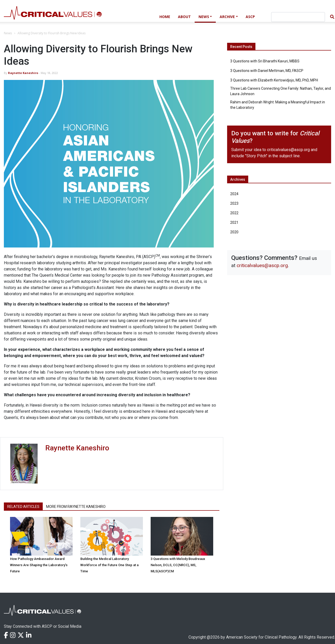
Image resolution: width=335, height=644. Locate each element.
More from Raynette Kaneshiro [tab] (76, 507)
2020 (234, 232)
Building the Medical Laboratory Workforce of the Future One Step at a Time (109, 565)
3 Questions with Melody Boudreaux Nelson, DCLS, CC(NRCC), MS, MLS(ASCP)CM (178, 565)
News (204, 17)
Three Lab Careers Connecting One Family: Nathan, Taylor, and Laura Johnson (281, 91)
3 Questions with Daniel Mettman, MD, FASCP (267, 71)
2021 (234, 222)
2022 (234, 213)
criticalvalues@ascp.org (288, 150)
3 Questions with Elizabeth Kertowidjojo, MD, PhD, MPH (274, 80)
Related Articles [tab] (23, 507)
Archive (227, 17)
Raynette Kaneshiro (23, 73)
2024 (234, 194)
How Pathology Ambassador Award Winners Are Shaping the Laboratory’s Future (39, 565)
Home (165, 17)
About (184, 17)
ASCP (250, 17)
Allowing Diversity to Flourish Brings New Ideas (51, 33)
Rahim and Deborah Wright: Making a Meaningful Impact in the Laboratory (278, 105)
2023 (234, 203)
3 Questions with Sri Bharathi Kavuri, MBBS (265, 61)
